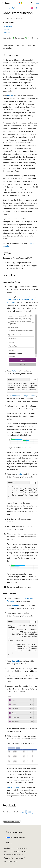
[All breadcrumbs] (5, 8)
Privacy (24, 851)
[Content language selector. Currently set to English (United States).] (14, 832)
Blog (6, 851)
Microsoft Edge (14, 396)
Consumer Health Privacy (13, 855)
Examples (7, 32)
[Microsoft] (21, 3)
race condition (14, 787)
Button (14, 371)
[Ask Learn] (32, 8)
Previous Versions (22, 848)
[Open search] (32, 3)
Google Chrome (29, 396)
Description (8, 27)
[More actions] (36, 8)
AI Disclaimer (9, 848)
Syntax (7, 29)
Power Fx (11, 8)
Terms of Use (9, 858)
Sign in (37, 3)
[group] (23, 387)
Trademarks (19, 858)
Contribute (15, 851)
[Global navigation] (2, 3)
